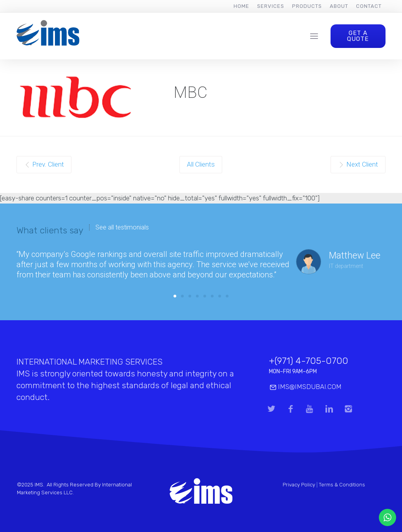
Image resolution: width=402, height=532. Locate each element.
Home (241, 6)
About (339, 6)
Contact (369, 6)
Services (271, 6)
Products (307, 6)
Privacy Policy (299, 485)
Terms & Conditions (342, 485)
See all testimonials (122, 227)
